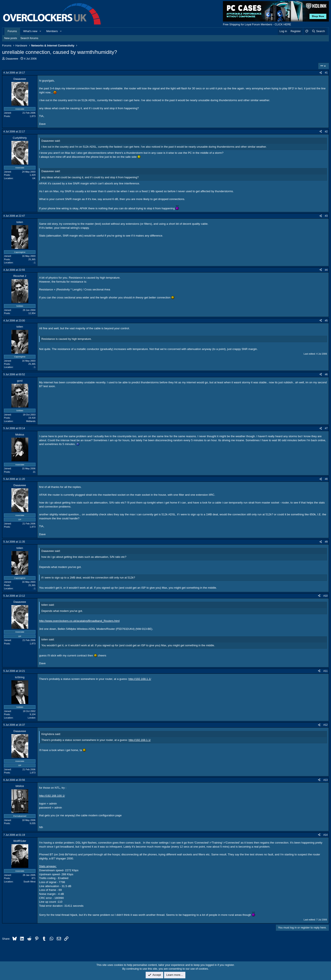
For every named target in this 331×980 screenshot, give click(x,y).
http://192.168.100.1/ (52, 796)
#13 (326, 780)
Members (52, 31)
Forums (12, 31)
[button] (41, 31)
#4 (326, 270)
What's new (30, 31)
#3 (326, 216)
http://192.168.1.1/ (140, 679)
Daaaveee (12, 59)
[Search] (318, 31)
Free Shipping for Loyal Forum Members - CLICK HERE (257, 24)
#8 (326, 479)
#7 (326, 428)
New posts (11, 38)
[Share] (321, 73)
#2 (326, 132)
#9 (326, 542)
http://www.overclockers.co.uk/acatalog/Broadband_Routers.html (79, 621)
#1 (326, 73)
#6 (326, 374)
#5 (326, 321)
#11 (326, 671)
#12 (326, 725)
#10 (326, 596)
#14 (326, 835)
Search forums (29, 38)
